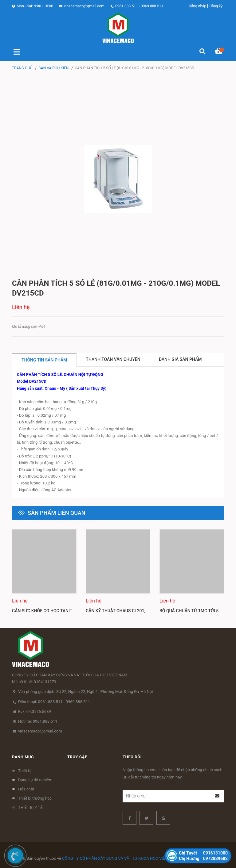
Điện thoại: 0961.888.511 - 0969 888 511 (54, 702)
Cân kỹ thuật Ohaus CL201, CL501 (122, 611)
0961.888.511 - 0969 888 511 (139, 6)
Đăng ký (216, 6)
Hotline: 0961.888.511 (38, 721)
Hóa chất (26, 789)
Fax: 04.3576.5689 (35, 711)
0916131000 (203, 853)
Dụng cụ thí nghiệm (35, 780)
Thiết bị (25, 771)
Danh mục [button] (23, 757)
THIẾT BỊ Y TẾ (30, 807)
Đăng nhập (197, 6)
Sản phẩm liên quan (57, 513)
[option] (44, 574)
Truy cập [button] (77, 757)
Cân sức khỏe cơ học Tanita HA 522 (51, 611)
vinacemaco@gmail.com (84, 6)
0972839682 (203, 858)
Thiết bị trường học (35, 798)
